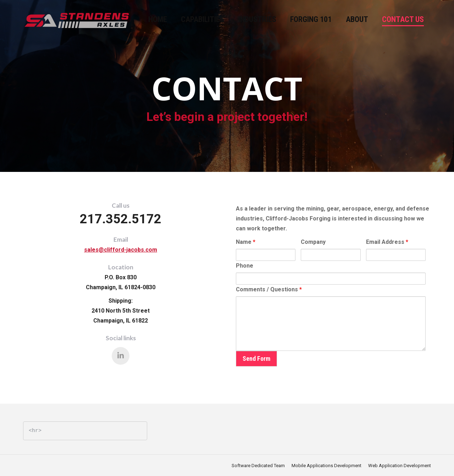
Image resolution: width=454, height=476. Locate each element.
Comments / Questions (269, 289)
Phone (245, 266)
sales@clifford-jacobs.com (121, 250)
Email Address (387, 242)
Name (246, 242)
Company (313, 242)
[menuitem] (158, 19)
